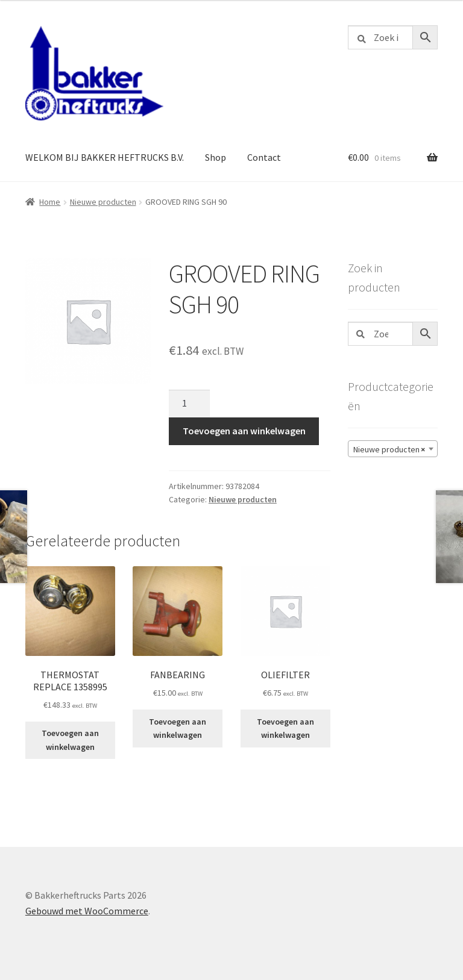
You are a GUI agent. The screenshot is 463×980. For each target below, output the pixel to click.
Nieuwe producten (103, 202)
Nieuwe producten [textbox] (389, 449)
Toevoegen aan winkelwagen (244, 431)
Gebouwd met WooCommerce (87, 911)
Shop (216, 157)
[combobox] (393, 449)
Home (50, 202)
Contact (264, 157)
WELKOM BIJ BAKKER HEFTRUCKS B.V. (105, 157)
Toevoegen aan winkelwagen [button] (70, 740)
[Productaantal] (189, 404)
